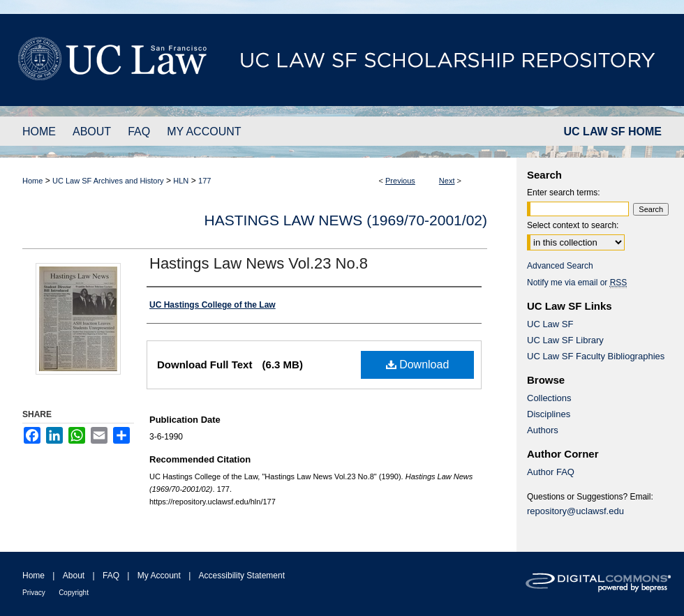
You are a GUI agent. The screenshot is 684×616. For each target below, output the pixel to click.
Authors (543, 430)
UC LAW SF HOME (613, 132)
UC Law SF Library (565, 340)
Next (447, 181)
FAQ (111, 576)
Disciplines (549, 414)
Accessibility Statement (242, 576)
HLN (181, 181)
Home (32, 181)
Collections (549, 398)
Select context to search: (573, 225)
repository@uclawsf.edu (575, 511)
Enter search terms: (564, 193)
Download (418, 365)
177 (205, 181)
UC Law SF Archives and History (108, 181)
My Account (159, 576)
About (74, 576)
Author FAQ (551, 472)
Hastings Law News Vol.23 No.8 (259, 263)
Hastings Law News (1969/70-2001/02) (346, 220)
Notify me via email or (577, 283)
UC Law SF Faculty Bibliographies (596, 356)
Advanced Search (560, 266)
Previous (400, 181)
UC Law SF (550, 324)
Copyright (74, 593)
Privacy (34, 593)
